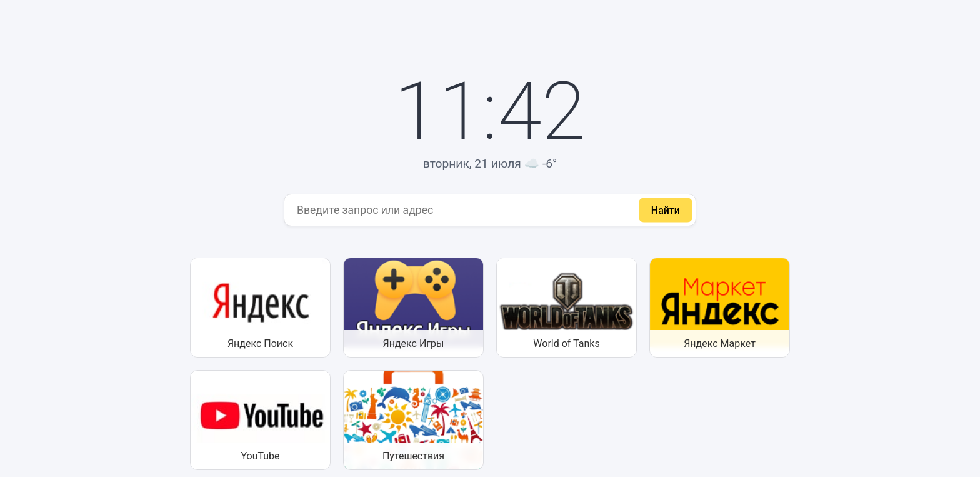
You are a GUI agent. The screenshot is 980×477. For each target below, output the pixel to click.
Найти (666, 210)
